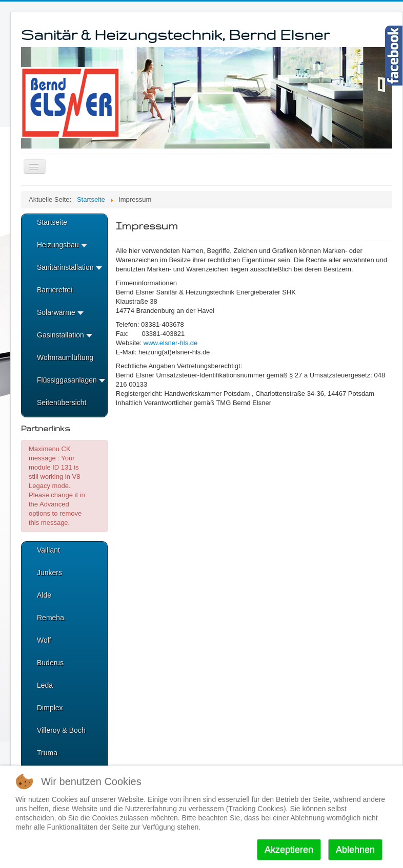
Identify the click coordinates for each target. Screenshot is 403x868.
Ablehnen (355, 850)
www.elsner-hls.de (171, 343)
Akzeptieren (289, 850)
